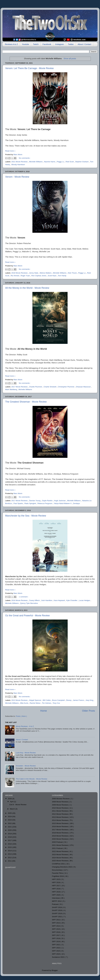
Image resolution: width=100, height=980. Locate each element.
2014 (10, 851)
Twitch (36, 44)
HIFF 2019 (56, 892)
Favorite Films (58, 873)
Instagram (60, 44)
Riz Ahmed (15, 276)
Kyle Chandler (72, 600)
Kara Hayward (60, 600)
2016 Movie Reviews (20, 600)
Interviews (56, 898)
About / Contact (84, 44)
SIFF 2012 (56, 920)
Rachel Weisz (35, 703)
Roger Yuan (26, 276)
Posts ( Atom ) (21, 716)
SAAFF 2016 (57, 907)
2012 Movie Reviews (60, 814)
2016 (10, 844)
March (13, 809)
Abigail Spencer (35, 700)
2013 (10, 854)
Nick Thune (73, 273)
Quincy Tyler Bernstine (29, 603)
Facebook (47, 44)
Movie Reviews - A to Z (25, 726)
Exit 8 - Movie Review (18, 805)
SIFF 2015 (56, 929)
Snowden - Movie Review (26, 766)
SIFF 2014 (56, 926)
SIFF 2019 (56, 942)
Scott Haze (52, 276)
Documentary (57, 870)
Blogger (55, 970)
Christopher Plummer (66, 387)
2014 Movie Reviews (60, 820)
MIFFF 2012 (57, 901)
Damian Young (35, 501)
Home (43, 711)
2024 (10, 817)
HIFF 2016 (56, 882)
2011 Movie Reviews (60, 811)
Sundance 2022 (58, 957)
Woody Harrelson (18, 165)
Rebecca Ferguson (45, 503)
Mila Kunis (24, 703)
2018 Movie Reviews (20, 273)
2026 (10, 799)
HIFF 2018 (56, 889)
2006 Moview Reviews (61, 799)
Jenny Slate (34, 273)
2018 (10, 837)
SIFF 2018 (56, 938)
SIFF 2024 (56, 954)
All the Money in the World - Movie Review (27, 288)
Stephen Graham (82, 162)
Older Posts (88, 711)
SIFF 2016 (56, 932)
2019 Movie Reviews (60, 836)
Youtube (25, 44)
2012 (10, 858)
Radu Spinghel (30, 503)
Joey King (90, 700)
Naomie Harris (50, 162)
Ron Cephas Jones (39, 276)
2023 (10, 820)
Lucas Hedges (85, 600)
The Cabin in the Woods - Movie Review (31, 779)
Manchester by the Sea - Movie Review (26, 516)
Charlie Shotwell (50, 387)
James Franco (79, 700)
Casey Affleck (35, 600)
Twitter (71, 44)
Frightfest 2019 (58, 876)
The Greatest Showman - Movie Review (26, 402)
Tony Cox (56, 703)
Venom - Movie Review (17, 177)
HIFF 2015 (56, 879)
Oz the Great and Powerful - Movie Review (27, 616)
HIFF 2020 (56, 895)
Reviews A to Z (11, 44)
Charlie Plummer (36, 387)
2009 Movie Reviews (60, 805)
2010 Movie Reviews (60, 808)
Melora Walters (46, 273)
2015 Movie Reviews (60, 823)
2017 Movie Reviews (20, 387)
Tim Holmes (47, 703)
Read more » (10, 151)
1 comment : (24, 597)
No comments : (25, 158)
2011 (10, 861)
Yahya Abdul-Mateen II (63, 503)
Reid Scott (70, 162)
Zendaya (76, 503)
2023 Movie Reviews (60, 855)
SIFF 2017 (56, 935)
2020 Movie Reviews (60, 839)
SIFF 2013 (56, 923)
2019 (10, 834)
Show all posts (70, 59)
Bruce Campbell (59, 700)
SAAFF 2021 (57, 917)
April (12, 802)
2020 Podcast (58, 842)
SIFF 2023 (56, 951)
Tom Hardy (62, 276)
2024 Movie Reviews (60, 858)
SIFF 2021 (56, 945)
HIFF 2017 (56, 886)
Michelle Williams (36, 162)
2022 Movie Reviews (60, 851)
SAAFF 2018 (57, 910)
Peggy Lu (61, 162)
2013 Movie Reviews (20, 700)
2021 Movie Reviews (20, 162)
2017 (10, 840)
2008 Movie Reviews (60, 802)
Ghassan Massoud (83, 387)
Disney (69, 700)
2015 (10, 847)
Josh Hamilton (47, 600)
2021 (10, 827)
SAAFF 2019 (57, 913)
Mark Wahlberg (11, 389)
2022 (10, 823)
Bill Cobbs (47, 700)
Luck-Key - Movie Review (26, 753)
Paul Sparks (19, 503)
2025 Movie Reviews (60, 861)
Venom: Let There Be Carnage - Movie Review (29, 68)
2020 (10, 830)
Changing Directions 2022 (62, 867)
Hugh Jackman (60, 501)
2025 (10, 813)
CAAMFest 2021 (59, 864)
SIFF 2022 (56, 948)
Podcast (55, 904)
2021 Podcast (58, 848)
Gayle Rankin (47, 501)
